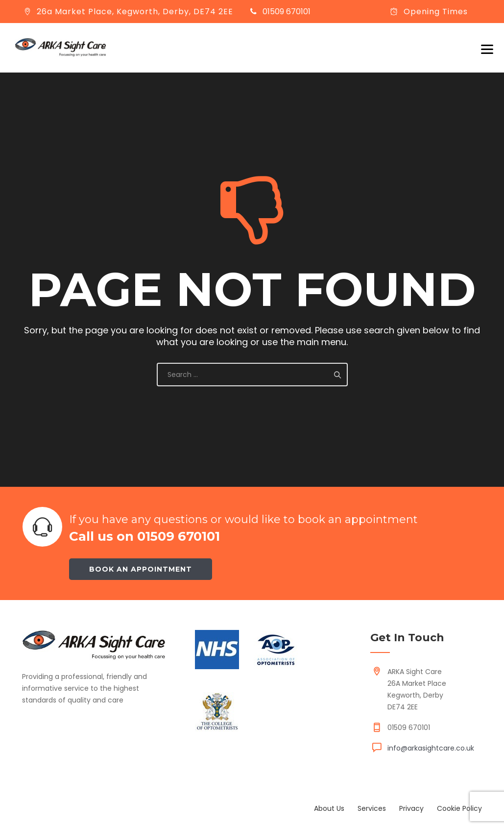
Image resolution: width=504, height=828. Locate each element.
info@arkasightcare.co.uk (431, 748)
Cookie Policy (459, 808)
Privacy (411, 808)
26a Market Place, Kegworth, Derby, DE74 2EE (135, 12)
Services (372, 808)
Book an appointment (141, 569)
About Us (329, 808)
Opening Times (436, 12)
